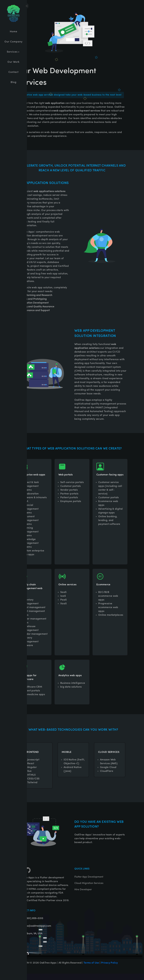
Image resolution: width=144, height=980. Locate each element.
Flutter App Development (89, 883)
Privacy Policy (110, 969)
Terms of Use (91, 969)
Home (14, 32)
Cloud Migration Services (89, 890)
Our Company (13, 42)
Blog (14, 82)
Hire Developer (83, 896)
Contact (13, 72)
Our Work (13, 62)
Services (13, 52)
